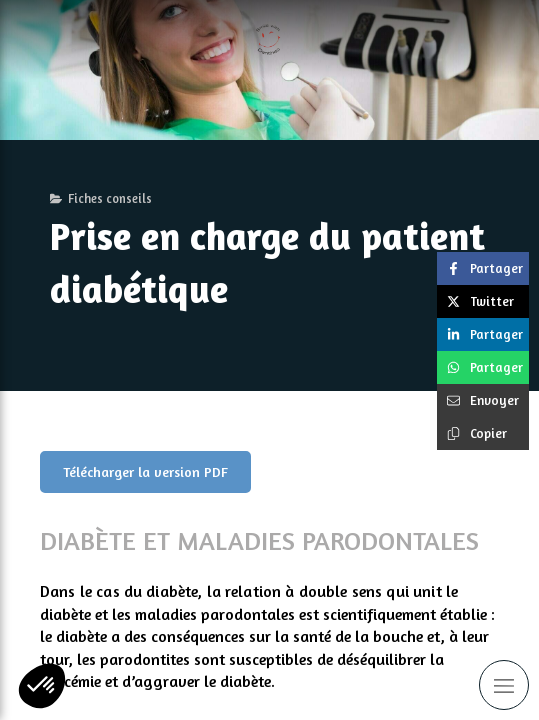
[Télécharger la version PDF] (145, 472)
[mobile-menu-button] (504, 685)
